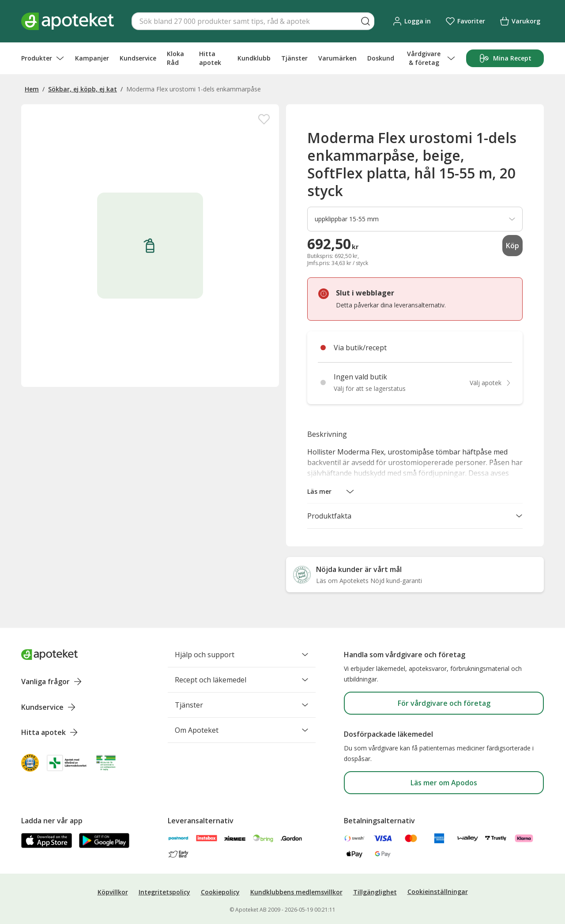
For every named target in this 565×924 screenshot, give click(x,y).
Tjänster (294, 58)
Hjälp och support (242, 655)
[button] (331, 492)
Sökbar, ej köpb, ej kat (83, 89)
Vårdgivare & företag (431, 58)
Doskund (381, 58)
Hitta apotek (210, 58)
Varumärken (337, 58)
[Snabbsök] (253, 21)
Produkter (43, 58)
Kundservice (138, 58)
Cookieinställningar (438, 892)
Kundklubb (254, 58)
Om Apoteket (242, 730)
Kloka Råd (175, 58)
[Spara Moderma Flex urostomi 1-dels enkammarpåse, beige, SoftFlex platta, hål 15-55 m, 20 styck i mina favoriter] (264, 119)
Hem (32, 89)
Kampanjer (92, 58)
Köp (512, 246)
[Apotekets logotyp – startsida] (68, 21)
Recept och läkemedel (242, 680)
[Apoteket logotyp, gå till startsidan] (49, 655)
